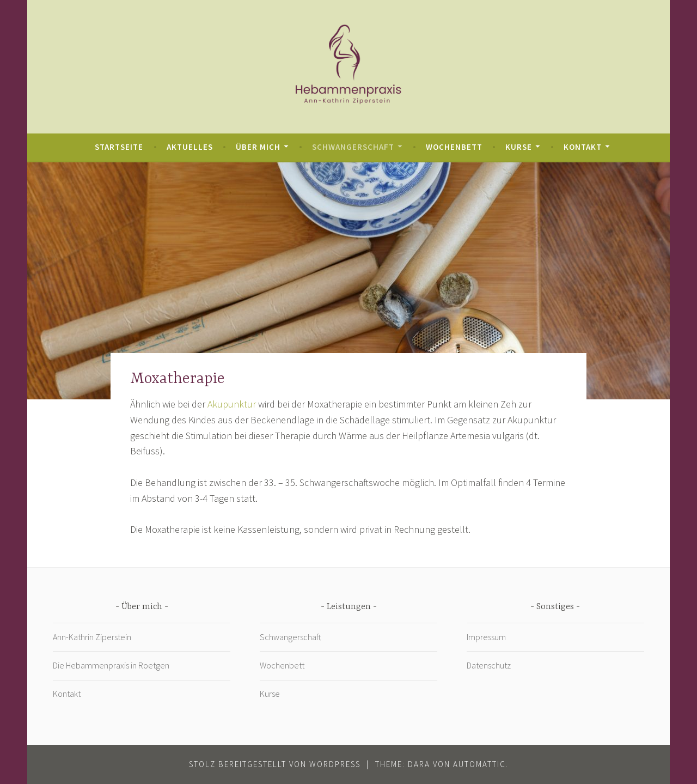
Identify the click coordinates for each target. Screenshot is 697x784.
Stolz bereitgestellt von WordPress (275, 764)
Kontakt (583, 147)
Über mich (258, 147)
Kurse (519, 147)
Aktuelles (190, 147)
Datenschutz (489, 665)
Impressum (486, 637)
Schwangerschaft (353, 147)
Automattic (479, 764)
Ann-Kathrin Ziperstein (92, 637)
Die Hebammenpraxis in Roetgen (111, 665)
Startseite (119, 147)
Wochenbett (454, 147)
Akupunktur (233, 404)
